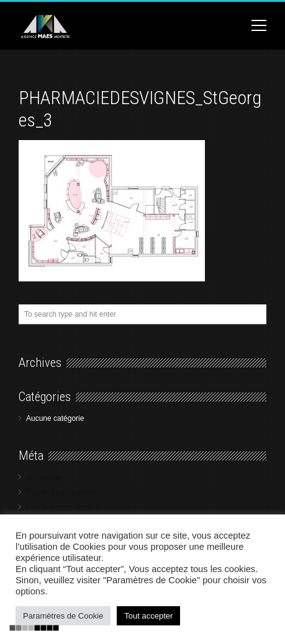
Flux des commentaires (65, 508)
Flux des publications (61, 492)
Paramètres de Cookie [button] (63, 616)
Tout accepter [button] (148, 616)
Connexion (44, 477)
